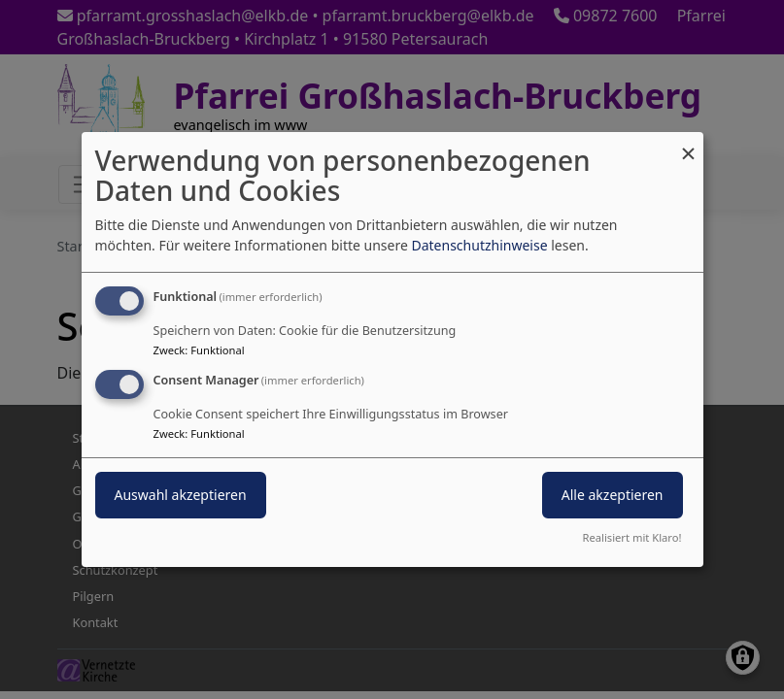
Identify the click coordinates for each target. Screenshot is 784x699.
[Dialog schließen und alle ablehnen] (689, 144)
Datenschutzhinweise (479, 245)
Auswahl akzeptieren (181, 495)
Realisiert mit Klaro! (632, 537)
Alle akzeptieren (613, 495)
